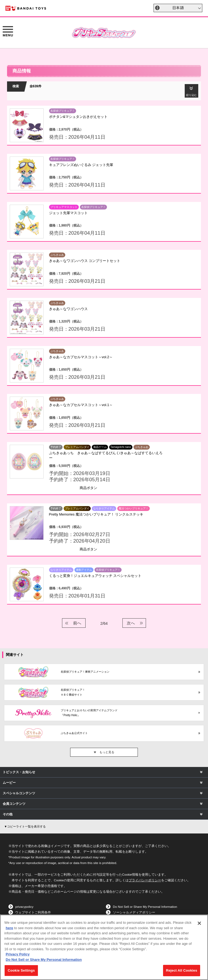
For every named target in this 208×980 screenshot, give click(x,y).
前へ (77, 623)
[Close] (199, 923)
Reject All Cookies (182, 970)
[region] (104, 947)
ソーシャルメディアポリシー (134, 912)
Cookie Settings (21, 970)
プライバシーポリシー (145, 880)
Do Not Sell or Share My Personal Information (145, 907)
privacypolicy (24, 907)
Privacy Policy (18, 954)
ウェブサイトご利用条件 (33, 912)
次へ (131, 623)
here (9, 928)
